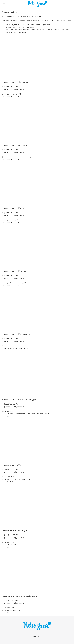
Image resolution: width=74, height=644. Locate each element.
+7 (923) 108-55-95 (10, 86)
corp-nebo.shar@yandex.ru (13, 89)
